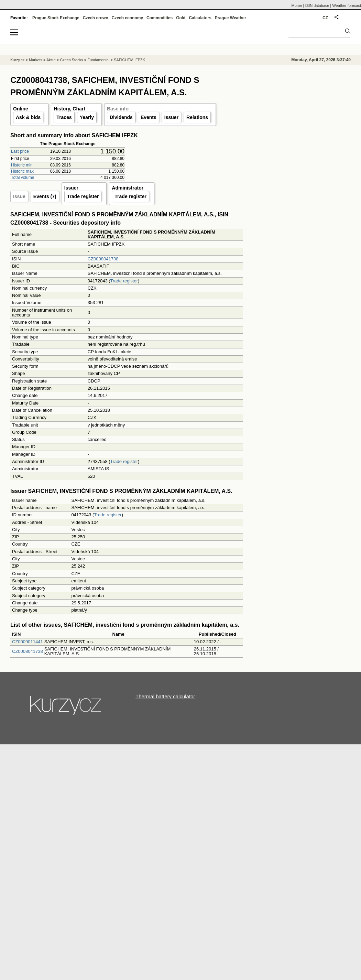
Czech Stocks (71, 60)
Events (149, 117)
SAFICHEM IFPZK (129, 60)
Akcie (51, 60)
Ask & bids (28, 117)
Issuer (171, 117)
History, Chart (69, 109)
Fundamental (98, 60)
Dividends (121, 117)
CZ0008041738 (103, 259)
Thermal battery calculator (165, 696)
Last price (20, 151)
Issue (19, 196)
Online (21, 109)
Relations (197, 117)
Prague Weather (231, 18)
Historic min (22, 165)
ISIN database (317, 6)
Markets (36, 60)
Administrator (128, 188)
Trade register (83, 196)
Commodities (160, 18)
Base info (118, 109)
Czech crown (96, 18)
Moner (297, 6)
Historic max (22, 171)
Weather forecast (347, 6)
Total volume (23, 177)
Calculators (200, 18)
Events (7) (45, 196)
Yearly (87, 117)
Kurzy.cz (17, 60)
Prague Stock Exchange (56, 18)
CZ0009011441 (28, 642)
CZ (325, 18)
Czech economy (127, 18)
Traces (64, 117)
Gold (181, 18)
